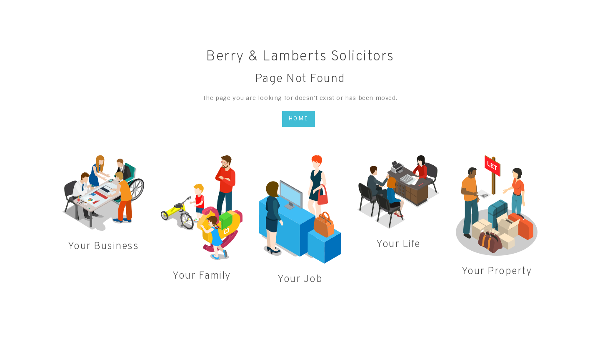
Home (299, 118)
